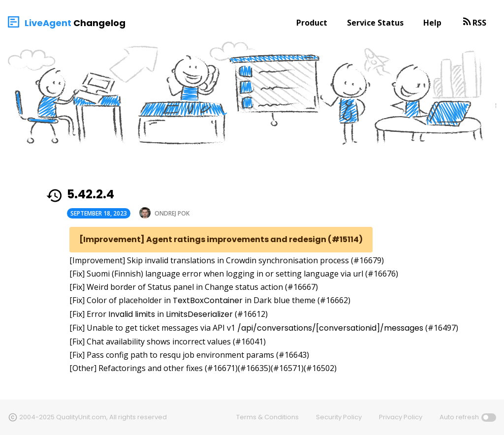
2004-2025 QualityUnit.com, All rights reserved (93, 417)
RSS (479, 23)
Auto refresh (459, 417)
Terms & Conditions (268, 417)
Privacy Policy (401, 417)
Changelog (99, 23)
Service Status (375, 23)
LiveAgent (48, 23)
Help (432, 23)
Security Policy (339, 417)
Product (312, 23)
